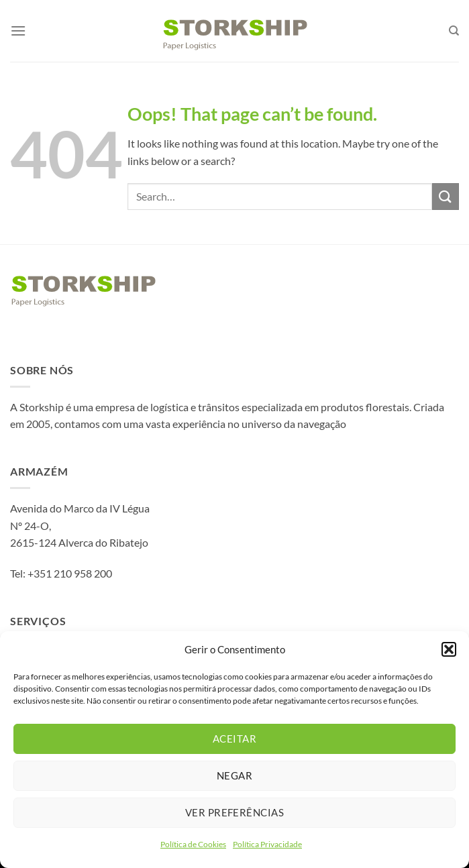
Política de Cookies (193, 844)
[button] (449, 649)
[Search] (454, 31)
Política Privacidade (267, 844)
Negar (235, 775)
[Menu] (18, 31)
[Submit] (446, 196)
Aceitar (235, 739)
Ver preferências (235, 812)
